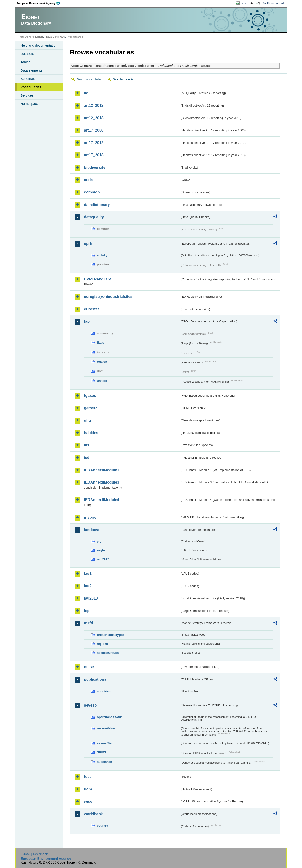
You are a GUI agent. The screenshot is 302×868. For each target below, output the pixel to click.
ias (87, 445)
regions (102, 644)
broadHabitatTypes (111, 635)
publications (95, 679)
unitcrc (102, 381)
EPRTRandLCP (98, 279)
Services (27, 95)
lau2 (88, 586)
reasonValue (106, 728)
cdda (88, 180)
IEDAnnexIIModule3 (102, 482)
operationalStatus (110, 717)
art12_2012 (94, 105)
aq (86, 93)
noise (89, 667)
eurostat (91, 309)
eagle (101, 550)
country (103, 825)
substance (104, 762)
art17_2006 (94, 130)
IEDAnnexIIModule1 (102, 470)
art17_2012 (94, 143)
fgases (90, 396)
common (92, 192)
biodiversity (95, 167)
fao (87, 321)
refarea (102, 362)
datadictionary (97, 205)
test (87, 777)
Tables (25, 62)
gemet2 (91, 408)
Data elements (31, 70)
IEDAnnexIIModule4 (102, 500)
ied (87, 458)
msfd (88, 623)
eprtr (88, 244)
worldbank (93, 814)
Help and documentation (39, 45)
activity (102, 255)
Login (244, 3)
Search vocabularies (89, 79)
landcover (93, 530)
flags (101, 343)
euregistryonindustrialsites (108, 297)
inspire (90, 517)
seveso (90, 705)
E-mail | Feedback (34, 854)
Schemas (28, 79)
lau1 (88, 574)
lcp (87, 611)
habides (91, 433)
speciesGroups (108, 653)
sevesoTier (105, 743)
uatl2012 (103, 559)
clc (99, 541)
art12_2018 (94, 118)
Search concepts (123, 79)
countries (104, 691)
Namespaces (30, 104)
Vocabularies (31, 87)
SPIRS (101, 752)
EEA (40, 3)
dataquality (94, 217)
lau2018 (91, 598)
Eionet (39, 37)
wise (88, 801)
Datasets (27, 54)
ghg (87, 420)
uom (88, 789)
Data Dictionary (56, 37)
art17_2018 (94, 155)
